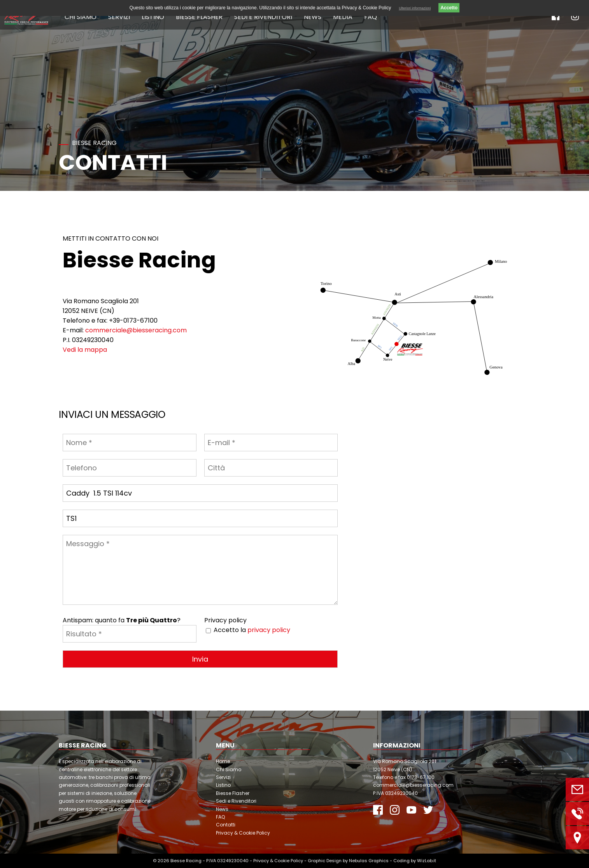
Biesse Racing (186, 861)
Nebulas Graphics (369, 861)
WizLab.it (427, 861)
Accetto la (252, 630)
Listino (153, 17)
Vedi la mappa (85, 350)
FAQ (371, 17)
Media (343, 17)
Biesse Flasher (199, 17)
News (313, 17)
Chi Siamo (81, 17)
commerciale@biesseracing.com (136, 330)
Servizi (119, 17)
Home (223, 761)
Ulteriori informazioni (415, 8)
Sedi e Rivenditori (263, 17)
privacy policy (269, 630)
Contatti (226, 825)
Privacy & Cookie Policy (243, 833)
